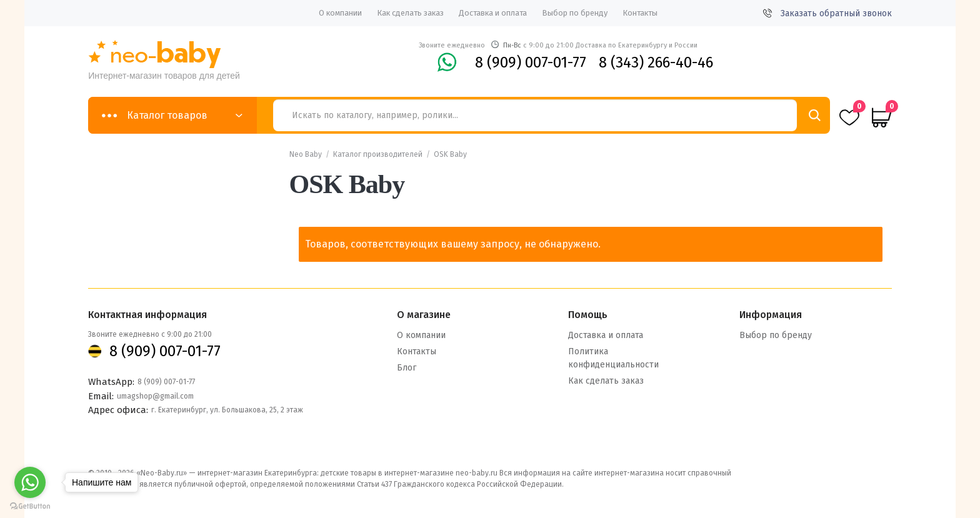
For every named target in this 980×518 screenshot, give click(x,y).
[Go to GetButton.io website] (30, 506)
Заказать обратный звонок (827, 13)
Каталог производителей (378, 154)
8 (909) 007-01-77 (531, 62)
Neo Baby (306, 154)
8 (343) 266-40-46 (656, 62)
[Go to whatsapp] (30, 482)
